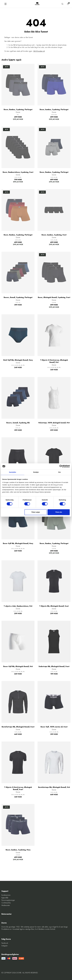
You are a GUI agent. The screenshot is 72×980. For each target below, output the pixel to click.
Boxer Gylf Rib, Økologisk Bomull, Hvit (18, 666)
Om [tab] (59, 472)
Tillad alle (59, 512)
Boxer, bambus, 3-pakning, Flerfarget (54, 110)
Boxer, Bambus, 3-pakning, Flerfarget (18, 110)
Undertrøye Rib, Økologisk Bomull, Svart (54, 666)
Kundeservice (6, 895)
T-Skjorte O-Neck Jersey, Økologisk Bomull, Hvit (54, 361)
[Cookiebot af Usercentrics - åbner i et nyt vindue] (61, 466)
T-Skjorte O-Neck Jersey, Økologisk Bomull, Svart (18, 788)
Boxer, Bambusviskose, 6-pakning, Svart (18, 172)
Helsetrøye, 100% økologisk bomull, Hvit (54, 423)
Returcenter (7, 914)
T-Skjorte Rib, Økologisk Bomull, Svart (54, 606)
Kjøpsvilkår (5, 898)
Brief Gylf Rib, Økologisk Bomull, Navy (18, 360)
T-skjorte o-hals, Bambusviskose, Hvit (18, 606)
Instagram (4, 946)
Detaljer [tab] (36, 472)
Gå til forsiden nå (39, 51)
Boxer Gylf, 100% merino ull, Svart (54, 727)
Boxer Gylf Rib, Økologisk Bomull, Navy (18, 543)
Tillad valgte (36, 512)
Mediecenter (6, 905)
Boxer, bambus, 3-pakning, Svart (54, 235)
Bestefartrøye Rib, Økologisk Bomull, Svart (18, 727)
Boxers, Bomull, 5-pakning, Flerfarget (18, 297)
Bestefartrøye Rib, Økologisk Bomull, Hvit (54, 787)
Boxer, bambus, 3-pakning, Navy (18, 850)
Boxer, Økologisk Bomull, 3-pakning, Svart (54, 297)
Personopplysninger (8, 900)
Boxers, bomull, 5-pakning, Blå (18, 423)
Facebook (5, 943)
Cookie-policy (6, 903)
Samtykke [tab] (13, 472)
